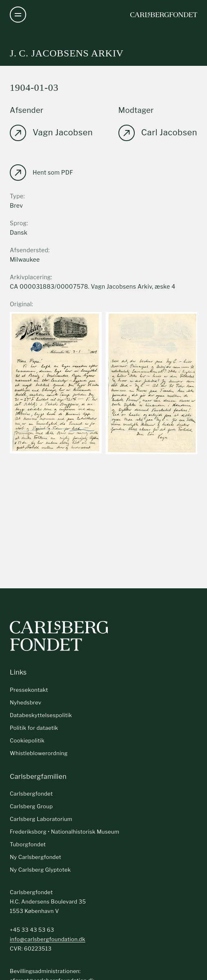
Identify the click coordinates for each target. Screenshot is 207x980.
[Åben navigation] (18, 15)
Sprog (18, 223)
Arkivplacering (30, 277)
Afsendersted (29, 250)
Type (17, 196)
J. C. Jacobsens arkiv (67, 53)
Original (21, 304)
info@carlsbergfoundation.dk (48, 939)
